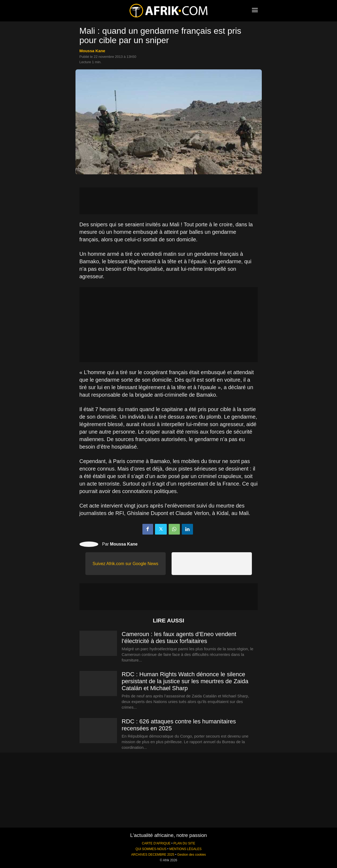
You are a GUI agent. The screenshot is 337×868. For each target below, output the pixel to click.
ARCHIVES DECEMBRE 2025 (153, 855)
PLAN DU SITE (184, 843)
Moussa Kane (92, 51)
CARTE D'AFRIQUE (156, 843)
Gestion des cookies (192, 855)
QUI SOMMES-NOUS (151, 849)
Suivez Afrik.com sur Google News (125, 564)
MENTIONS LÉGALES (185, 849)
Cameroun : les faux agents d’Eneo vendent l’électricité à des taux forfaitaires (179, 638)
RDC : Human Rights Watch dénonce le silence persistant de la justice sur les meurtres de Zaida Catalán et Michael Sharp (185, 681)
